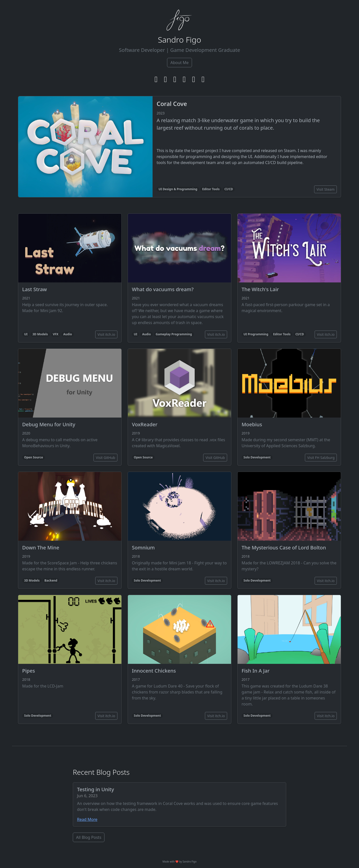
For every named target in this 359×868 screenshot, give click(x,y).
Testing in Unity (95, 789)
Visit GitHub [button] (105, 458)
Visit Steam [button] (325, 189)
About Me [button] (179, 63)
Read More (87, 819)
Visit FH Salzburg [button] (321, 458)
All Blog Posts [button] (89, 837)
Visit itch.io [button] (106, 334)
